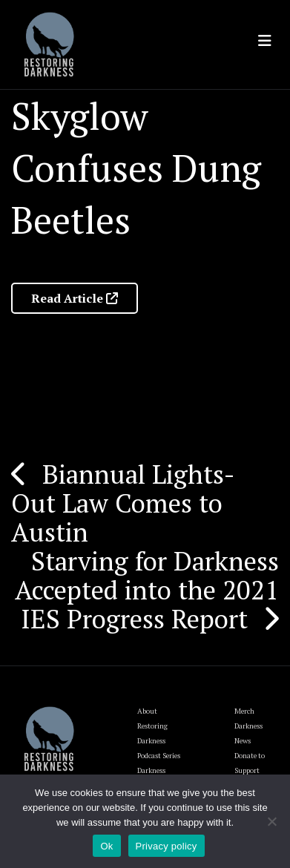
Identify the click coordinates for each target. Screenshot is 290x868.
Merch (244, 711)
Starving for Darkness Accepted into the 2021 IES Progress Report (147, 590)
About (147, 711)
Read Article (75, 298)
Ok (106, 846)
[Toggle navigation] (265, 41)
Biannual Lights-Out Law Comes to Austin (123, 503)
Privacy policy (167, 846)
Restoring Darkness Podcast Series (159, 741)
